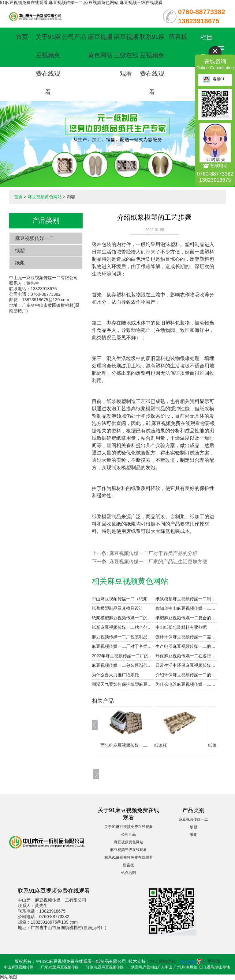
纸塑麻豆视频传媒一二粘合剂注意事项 (122, 627)
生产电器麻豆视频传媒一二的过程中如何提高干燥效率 (186, 646)
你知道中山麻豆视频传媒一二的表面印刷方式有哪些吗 (186, 608)
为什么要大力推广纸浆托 (115, 675)
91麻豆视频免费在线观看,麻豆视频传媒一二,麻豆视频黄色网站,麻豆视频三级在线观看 (81, 2)
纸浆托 (161, 745)
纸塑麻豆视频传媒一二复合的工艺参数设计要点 (186, 618)
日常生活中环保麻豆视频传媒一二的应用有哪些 (186, 665)
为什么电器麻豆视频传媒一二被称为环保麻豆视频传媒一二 (186, 684)
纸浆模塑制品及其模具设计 (117, 608)
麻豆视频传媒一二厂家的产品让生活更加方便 (158, 562)
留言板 (178, 37)
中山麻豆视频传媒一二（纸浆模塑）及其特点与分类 (122, 599)
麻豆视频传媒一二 (35, 238)
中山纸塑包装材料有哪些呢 (181, 627)
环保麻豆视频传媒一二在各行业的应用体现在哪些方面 (186, 656)
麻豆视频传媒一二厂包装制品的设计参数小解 (122, 637)
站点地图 (129, 873)
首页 (22, 37)
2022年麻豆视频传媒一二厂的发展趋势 (122, 656)
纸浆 (20, 263)
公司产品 (74, 37)
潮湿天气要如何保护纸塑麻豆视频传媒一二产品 (122, 684)
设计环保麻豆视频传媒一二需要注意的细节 (186, 637)
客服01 (214, 79)
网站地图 (9, 977)
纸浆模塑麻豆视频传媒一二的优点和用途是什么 (122, 618)
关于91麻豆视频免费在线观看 (128, 827)
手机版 (214, 961)
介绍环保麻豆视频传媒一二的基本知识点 (186, 675)
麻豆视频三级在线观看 (126, 55)
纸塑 (20, 251)
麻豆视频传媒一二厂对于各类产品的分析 (153, 553)
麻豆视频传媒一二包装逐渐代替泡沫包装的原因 (122, 665)
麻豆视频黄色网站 (45, 197)
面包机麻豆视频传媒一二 (124, 745)
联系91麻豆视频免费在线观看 (128, 857)
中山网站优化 (163, 961)
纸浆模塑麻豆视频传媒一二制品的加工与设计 (186, 599)
